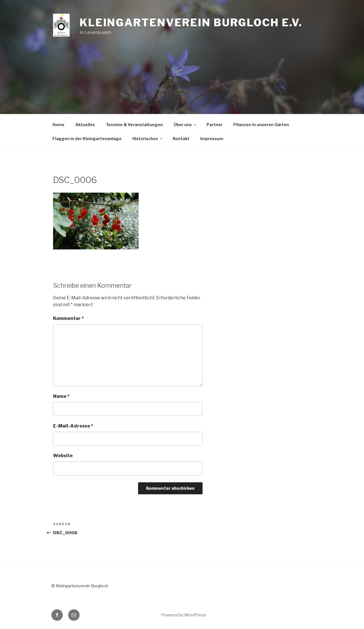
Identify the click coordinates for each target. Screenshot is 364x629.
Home (58, 125)
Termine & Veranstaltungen (134, 125)
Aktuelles (85, 125)
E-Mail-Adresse (73, 426)
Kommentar (68, 318)
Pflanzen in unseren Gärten (261, 125)
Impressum (212, 139)
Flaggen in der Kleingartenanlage (87, 139)
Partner (215, 125)
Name (61, 396)
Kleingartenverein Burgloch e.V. (191, 23)
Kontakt (181, 139)
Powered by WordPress (184, 615)
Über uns (185, 125)
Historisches (148, 139)
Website (63, 456)
